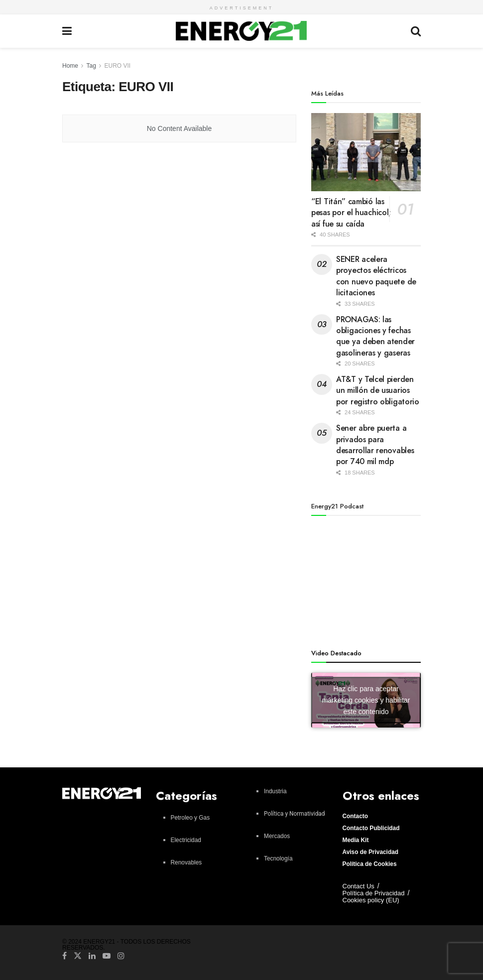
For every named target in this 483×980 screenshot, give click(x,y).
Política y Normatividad (295, 814)
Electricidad (186, 840)
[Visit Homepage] (241, 31)
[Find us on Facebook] (64, 956)
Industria (275, 791)
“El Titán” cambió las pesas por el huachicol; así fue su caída (351, 213)
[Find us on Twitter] (78, 955)
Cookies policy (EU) (371, 900)
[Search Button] (416, 31)
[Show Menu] (67, 31)
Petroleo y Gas (190, 818)
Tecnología (278, 858)
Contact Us (359, 886)
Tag (91, 66)
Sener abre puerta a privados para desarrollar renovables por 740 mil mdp (375, 445)
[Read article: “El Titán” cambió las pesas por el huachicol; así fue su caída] (366, 152)
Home (70, 66)
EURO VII (118, 66)
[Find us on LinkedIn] (92, 956)
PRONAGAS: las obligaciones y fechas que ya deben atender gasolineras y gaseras (375, 336)
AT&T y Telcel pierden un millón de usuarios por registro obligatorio (378, 390)
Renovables (186, 862)
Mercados (277, 836)
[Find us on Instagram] (121, 956)
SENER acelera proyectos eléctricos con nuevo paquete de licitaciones (376, 276)
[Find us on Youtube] (107, 956)
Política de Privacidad (374, 893)
